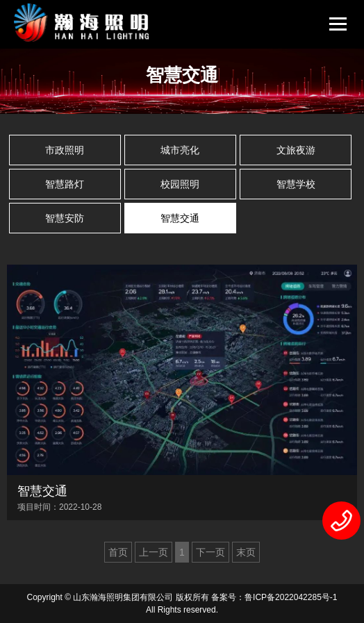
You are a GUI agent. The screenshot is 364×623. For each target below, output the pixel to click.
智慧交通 (180, 218)
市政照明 (65, 150)
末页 (246, 552)
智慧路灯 (65, 184)
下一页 (210, 552)
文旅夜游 (296, 150)
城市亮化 (180, 150)
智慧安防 (65, 218)
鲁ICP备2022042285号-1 (291, 597)
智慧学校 (296, 184)
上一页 (154, 552)
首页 (118, 552)
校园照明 (180, 184)
